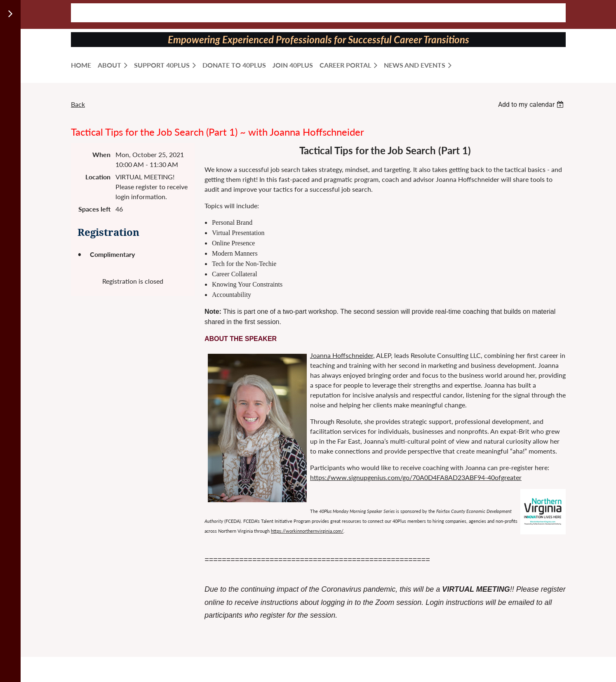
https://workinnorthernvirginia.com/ (307, 531)
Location (98, 177)
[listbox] (532, 105)
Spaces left (94, 209)
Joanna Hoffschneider (342, 355)
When (101, 154)
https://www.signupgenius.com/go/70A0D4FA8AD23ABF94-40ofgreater (416, 477)
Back (78, 104)
